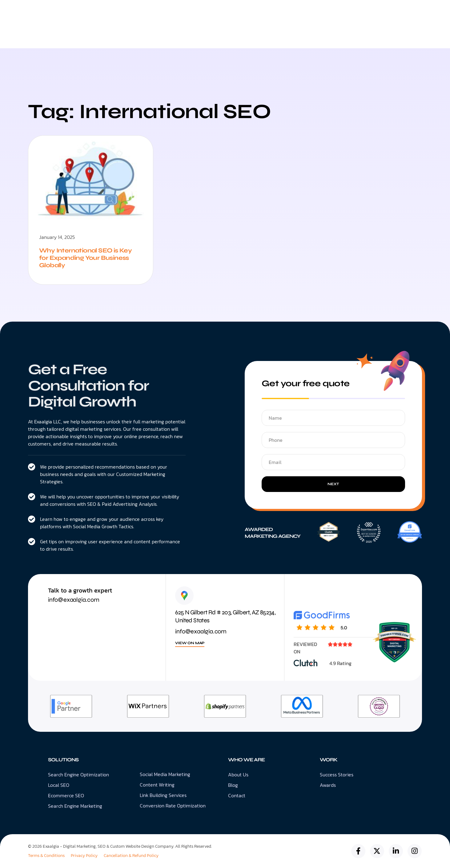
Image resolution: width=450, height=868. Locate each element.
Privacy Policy (84, 856)
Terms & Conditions (46, 856)
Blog (293, 38)
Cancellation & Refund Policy (131, 856)
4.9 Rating (340, 663)
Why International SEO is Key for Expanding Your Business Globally (85, 258)
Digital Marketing (139, 38)
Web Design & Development (206, 38)
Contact (322, 38)
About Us (263, 38)
